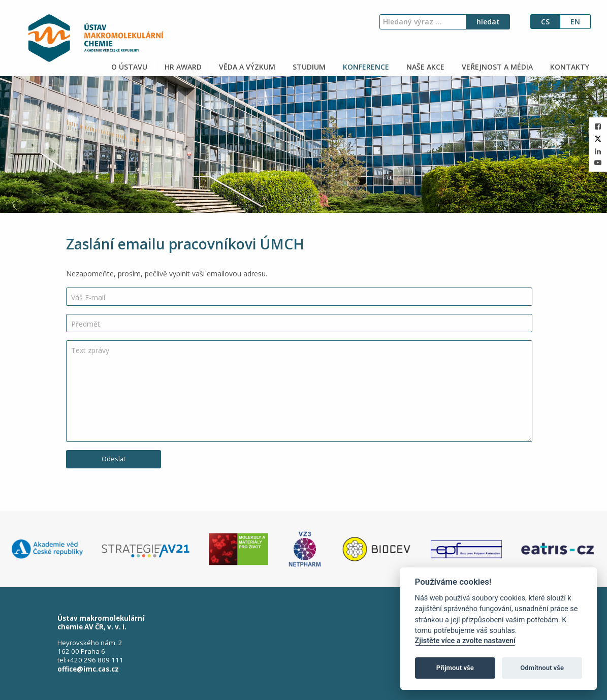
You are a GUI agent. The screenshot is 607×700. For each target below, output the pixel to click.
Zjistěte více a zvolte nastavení (465, 641)
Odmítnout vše (542, 668)
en (575, 22)
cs (545, 22)
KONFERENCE (365, 67)
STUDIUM (308, 67)
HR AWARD (182, 67)
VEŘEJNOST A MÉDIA (496, 67)
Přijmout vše (455, 668)
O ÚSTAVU (128, 67)
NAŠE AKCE (424, 67)
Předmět (86, 324)
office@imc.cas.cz (88, 669)
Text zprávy (90, 350)
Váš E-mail (88, 297)
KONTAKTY (569, 67)
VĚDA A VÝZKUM (246, 67)
